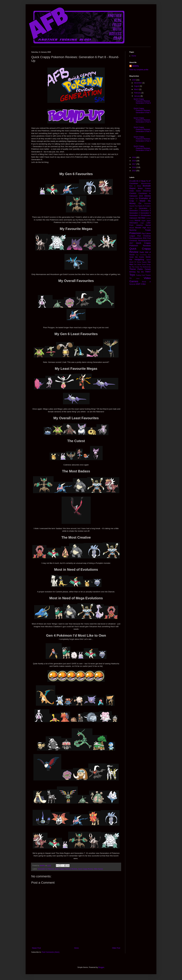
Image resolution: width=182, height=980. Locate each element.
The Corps (136, 267)
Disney (148, 196)
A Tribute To (143, 181)
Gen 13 (133, 208)
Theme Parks (136, 269)
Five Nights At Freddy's (143, 206)
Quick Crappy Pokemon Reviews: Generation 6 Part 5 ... (142, 130)
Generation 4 (135, 213)
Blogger (101, 967)
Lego (142, 223)
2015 (134, 171)
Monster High (141, 228)
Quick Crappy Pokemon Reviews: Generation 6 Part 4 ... (142, 140)
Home (76, 948)
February (138, 93)
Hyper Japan (146, 221)
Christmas (147, 191)
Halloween (133, 218)
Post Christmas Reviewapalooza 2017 (140, 241)
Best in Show (135, 186)
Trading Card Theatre (143, 275)
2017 (134, 164)
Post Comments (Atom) (51, 952)
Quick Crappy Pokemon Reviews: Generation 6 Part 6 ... (142, 121)
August (137, 86)
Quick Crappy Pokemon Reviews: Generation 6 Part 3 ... (142, 149)
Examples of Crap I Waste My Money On (140, 201)
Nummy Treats (140, 230)
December (138, 83)
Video (138, 278)
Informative (134, 223)
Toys (132, 275)
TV (130, 278)
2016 (134, 167)
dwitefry (136, 66)
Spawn (144, 262)
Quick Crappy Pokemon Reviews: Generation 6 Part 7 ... (142, 111)
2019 (134, 157)
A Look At (134, 181)
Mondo (132, 228)
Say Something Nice (143, 255)
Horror (138, 220)
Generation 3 (146, 211)
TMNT (148, 272)
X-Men (143, 284)
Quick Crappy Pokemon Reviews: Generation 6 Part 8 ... (142, 102)
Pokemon (51, 869)
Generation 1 (145, 208)
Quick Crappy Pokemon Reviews (66, 869)
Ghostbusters (146, 215)
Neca (149, 228)
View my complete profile (139, 70)
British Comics (144, 188)
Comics (133, 193)
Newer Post (36, 948)
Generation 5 (146, 213)
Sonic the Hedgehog (140, 258)
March (137, 89)
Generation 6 (42, 869)
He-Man (142, 218)
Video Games (98, 869)
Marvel (148, 225)
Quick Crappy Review (86, 869)
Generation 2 (135, 211)
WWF (138, 284)
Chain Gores (135, 191)
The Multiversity (145, 267)
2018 (134, 161)
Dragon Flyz (134, 198)
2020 (134, 80)
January (137, 96)
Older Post (116, 948)
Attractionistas (146, 183)
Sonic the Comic (137, 257)
